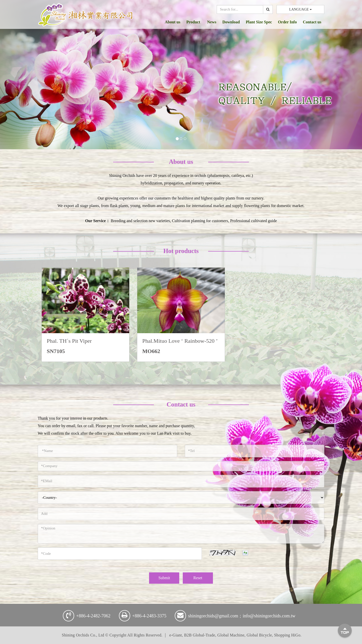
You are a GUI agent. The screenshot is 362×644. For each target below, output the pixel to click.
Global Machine (231, 635)
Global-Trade (204, 635)
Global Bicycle (259, 635)
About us (172, 22)
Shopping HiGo (287, 635)
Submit (164, 578)
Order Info (287, 22)
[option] (85, 315)
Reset (198, 578)
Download (231, 22)
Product (194, 22)
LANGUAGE (300, 9)
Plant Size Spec (259, 22)
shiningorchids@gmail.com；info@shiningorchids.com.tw (242, 616)
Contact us (312, 22)
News (212, 22)
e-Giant (176, 635)
